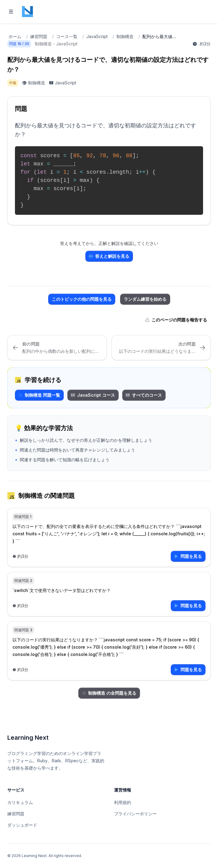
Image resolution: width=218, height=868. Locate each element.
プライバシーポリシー (135, 814)
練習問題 (39, 36)
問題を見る (188, 556)
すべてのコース (144, 395)
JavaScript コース (93, 395)
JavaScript (97, 36)
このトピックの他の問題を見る (82, 299)
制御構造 (125, 36)
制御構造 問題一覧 (39, 395)
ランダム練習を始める (145, 299)
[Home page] (27, 12)
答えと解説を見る (109, 256)
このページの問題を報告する (176, 320)
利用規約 (123, 802)
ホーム (15, 36)
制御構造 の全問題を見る (109, 693)
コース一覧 (67, 36)
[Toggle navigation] (11, 12)
